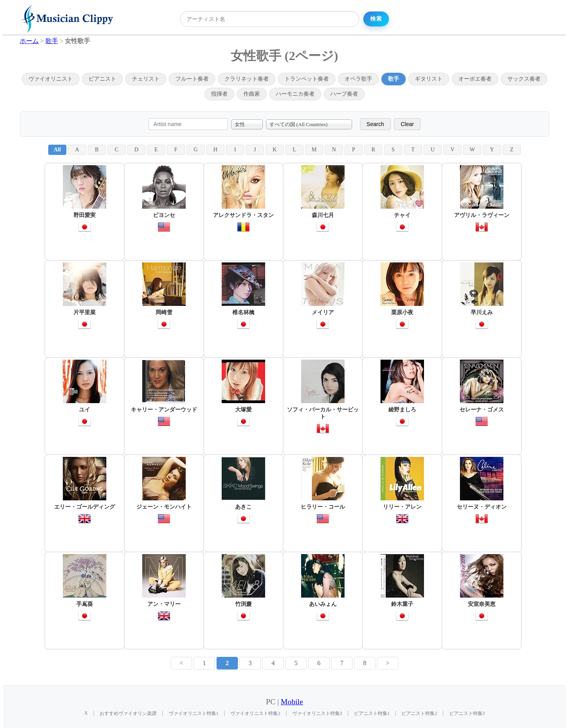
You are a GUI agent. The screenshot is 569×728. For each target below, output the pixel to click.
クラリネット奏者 (247, 79)
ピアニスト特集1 (372, 713)
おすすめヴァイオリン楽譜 (128, 713)
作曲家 (252, 94)
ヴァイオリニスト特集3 (317, 713)
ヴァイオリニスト (51, 79)
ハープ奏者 (344, 94)
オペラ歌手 (358, 79)
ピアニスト (102, 79)
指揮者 (219, 94)
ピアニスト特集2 (419, 713)
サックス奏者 (524, 79)
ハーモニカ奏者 (295, 94)
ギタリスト (429, 79)
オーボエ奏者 (475, 79)
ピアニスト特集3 (467, 713)
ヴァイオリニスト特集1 (194, 713)
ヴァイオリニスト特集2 (255, 713)
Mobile (292, 702)
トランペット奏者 (307, 79)
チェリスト (146, 79)
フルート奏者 (192, 79)
